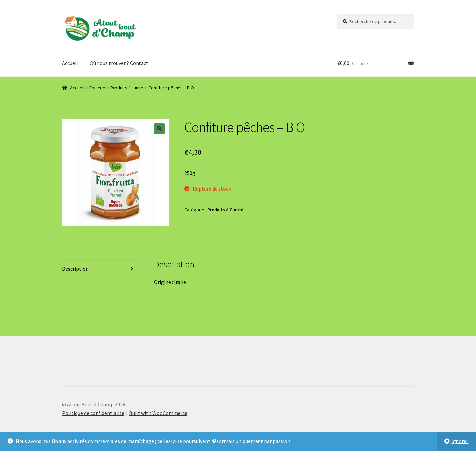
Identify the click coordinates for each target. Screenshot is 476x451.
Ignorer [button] (460, 441)
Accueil (70, 63)
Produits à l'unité (127, 88)
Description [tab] (75, 269)
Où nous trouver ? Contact (119, 63)
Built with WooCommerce (158, 413)
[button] (159, 129)
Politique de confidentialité (93, 413)
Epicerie (97, 88)
